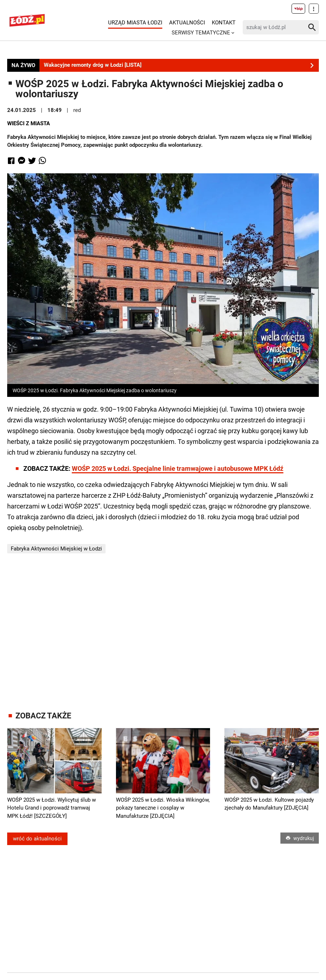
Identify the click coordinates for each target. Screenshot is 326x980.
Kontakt (224, 23)
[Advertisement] (163, 632)
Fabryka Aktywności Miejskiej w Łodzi (56, 549)
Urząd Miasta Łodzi (135, 23)
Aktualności (187, 23)
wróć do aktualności (37, 839)
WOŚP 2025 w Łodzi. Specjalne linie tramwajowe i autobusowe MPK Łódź (178, 468)
